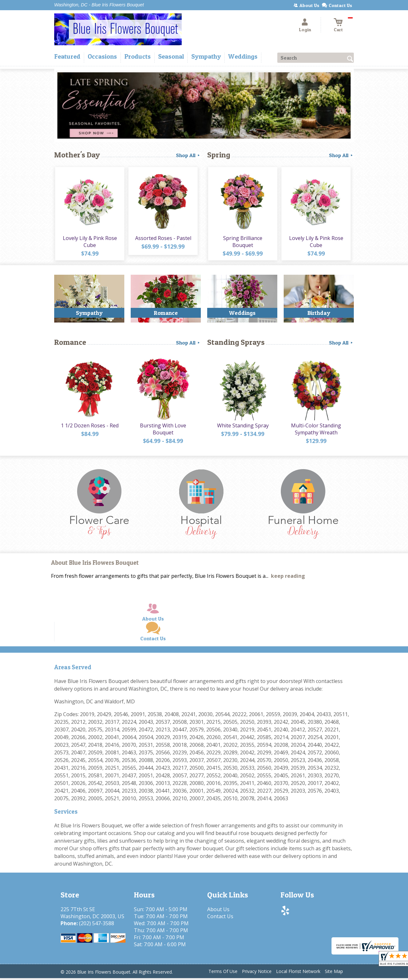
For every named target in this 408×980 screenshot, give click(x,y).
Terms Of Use (223, 973)
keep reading (288, 578)
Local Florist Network (298, 973)
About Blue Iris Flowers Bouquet (95, 565)
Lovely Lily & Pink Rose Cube (89, 243)
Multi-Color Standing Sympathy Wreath (316, 431)
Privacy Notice (257, 973)
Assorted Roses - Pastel (163, 239)
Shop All (188, 155)
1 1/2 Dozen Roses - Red (89, 427)
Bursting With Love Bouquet (163, 431)
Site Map (334, 973)
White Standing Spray (242, 427)
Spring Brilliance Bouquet (242, 243)
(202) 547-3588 (97, 925)
